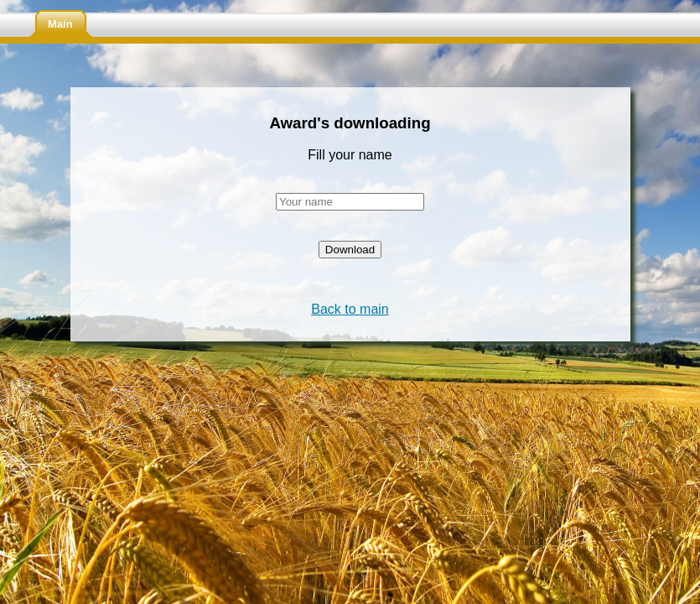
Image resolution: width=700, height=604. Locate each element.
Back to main (350, 309)
